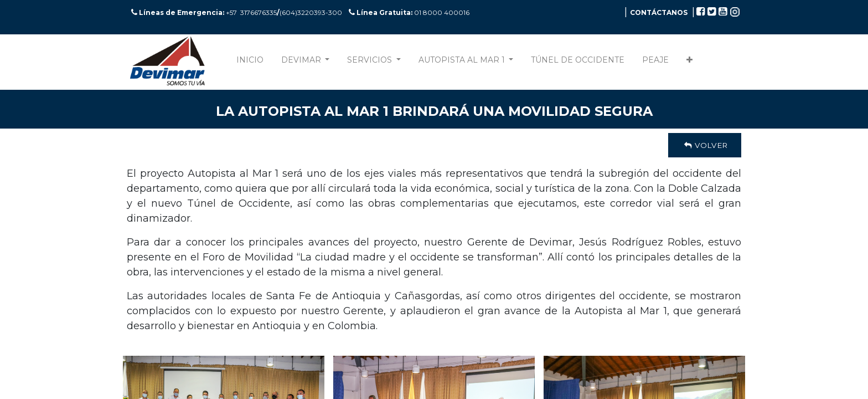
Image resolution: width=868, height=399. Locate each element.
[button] (689, 62)
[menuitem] (250, 62)
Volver (705, 145)
